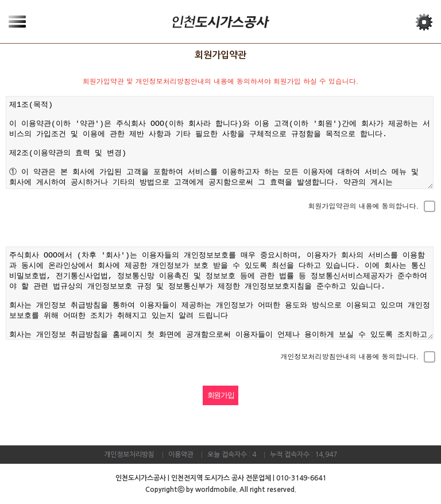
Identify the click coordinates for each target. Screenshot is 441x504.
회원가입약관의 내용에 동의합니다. (363, 206)
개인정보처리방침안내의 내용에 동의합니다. (349, 356)
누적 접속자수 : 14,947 (303, 455)
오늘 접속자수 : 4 (232, 455)
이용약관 (181, 455)
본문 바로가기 (0, 0)
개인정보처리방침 (129, 455)
